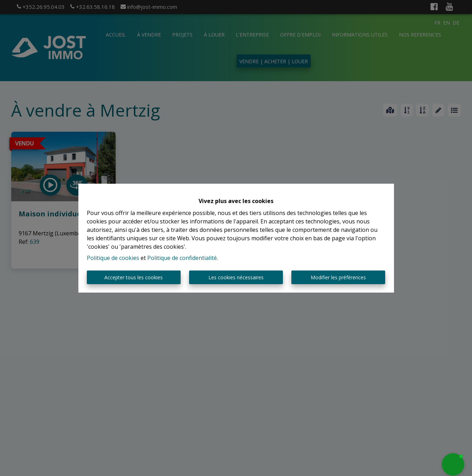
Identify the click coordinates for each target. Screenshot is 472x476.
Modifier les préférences (338, 277)
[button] (453, 464)
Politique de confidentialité (182, 258)
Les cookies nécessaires (236, 277)
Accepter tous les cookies (134, 277)
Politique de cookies (113, 258)
